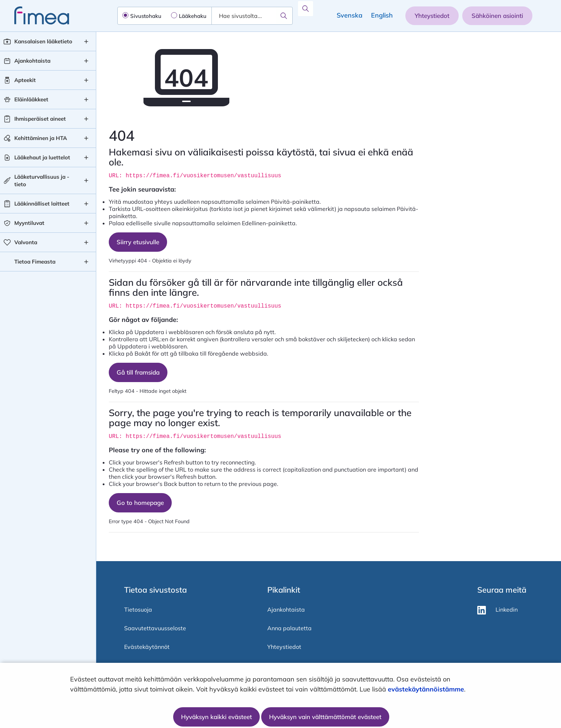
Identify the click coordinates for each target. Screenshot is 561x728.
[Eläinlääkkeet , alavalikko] (86, 100)
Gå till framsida (138, 372)
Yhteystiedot (432, 16)
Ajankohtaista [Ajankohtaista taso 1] (32, 61)
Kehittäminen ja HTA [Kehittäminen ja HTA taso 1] (41, 138)
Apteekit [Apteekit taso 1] (25, 80)
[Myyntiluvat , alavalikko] (86, 223)
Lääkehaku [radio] (193, 16)
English (382, 15)
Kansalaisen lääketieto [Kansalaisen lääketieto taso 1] (43, 41)
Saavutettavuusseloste (155, 628)
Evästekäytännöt (147, 647)
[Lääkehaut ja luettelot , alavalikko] (86, 158)
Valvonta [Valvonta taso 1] (26, 242)
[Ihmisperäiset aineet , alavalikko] (86, 119)
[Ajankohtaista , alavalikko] (86, 61)
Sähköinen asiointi (497, 16)
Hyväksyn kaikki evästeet (216, 717)
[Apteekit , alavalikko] (86, 80)
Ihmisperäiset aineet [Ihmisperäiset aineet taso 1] (40, 119)
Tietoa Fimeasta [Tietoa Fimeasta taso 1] (35, 262)
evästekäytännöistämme (426, 689)
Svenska (350, 15)
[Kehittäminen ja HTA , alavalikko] (86, 138)
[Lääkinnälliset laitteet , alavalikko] (86, 204)
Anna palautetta (289, 628)
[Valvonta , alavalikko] (86, 242)
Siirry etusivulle (138, 242)
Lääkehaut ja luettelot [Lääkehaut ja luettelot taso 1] (42, 157)
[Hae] (284, 16)
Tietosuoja (138, 609)
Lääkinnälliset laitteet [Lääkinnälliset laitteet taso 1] (42, 204)
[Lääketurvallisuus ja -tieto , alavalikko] (86, 180)
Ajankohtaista (286, 609)
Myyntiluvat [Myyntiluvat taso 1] (29, 223)
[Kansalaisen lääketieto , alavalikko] (86, 42)
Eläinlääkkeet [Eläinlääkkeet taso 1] (31, 99)
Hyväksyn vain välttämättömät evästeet (325, 717)
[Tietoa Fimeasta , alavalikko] (86, 262)
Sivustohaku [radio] (146, 16)
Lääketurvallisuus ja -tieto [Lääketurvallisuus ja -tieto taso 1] (42, 180)
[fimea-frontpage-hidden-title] (35, 16)
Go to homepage (140, 503)
